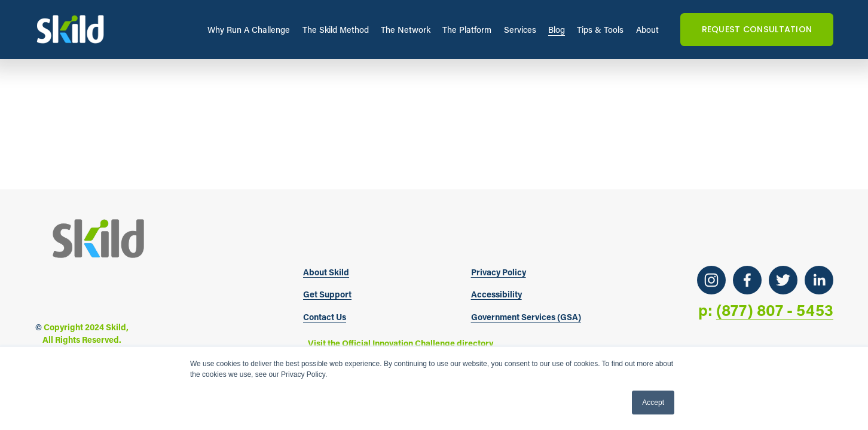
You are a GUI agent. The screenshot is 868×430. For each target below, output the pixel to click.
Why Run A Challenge (249, 30)
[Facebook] (747, 280)
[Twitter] (783, 280)
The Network (406, 30)
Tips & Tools (600, 30)
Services (520, 30)
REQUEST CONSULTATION (757, 29)
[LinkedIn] (819, 280)
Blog (557, 30)
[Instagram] (711, 280)
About (647, 30)
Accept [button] (653, 403)
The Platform (467, 30)
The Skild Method (336, 30)
